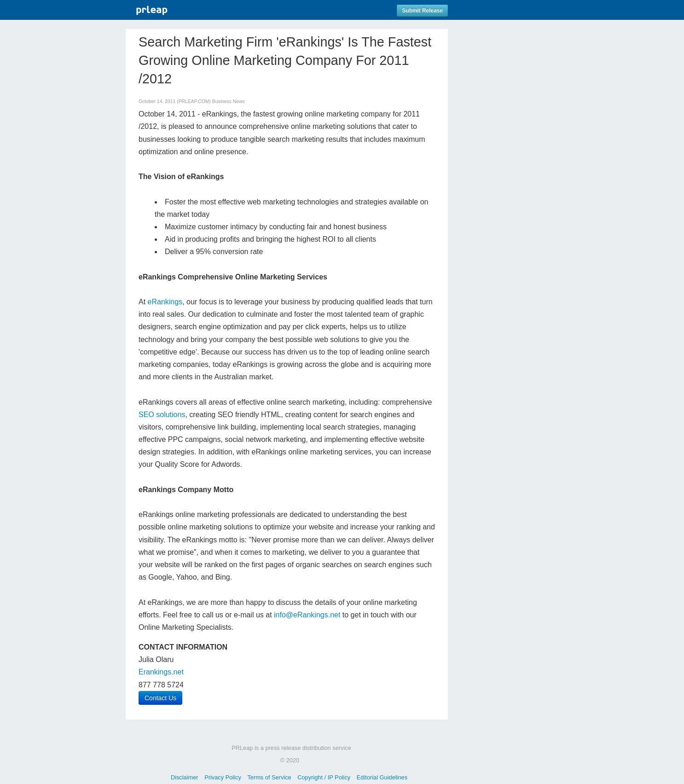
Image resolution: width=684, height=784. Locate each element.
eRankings (165, 302)
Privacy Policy (223, 777)
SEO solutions (162, 415)
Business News (229, 102)
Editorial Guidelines (382, 777)
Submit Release (422, 11)
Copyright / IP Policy (324, 777)
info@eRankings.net (307, 615)
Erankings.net (161, 672)
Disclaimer (185, 777)
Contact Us (160, 698)
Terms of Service (269, 777)
